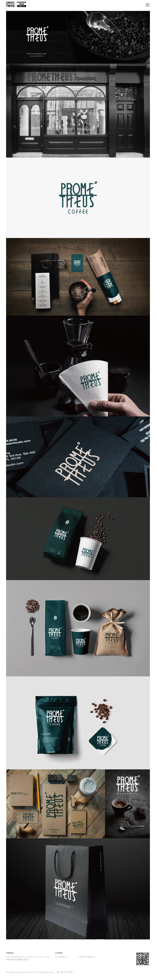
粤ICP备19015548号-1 (65, 972)
